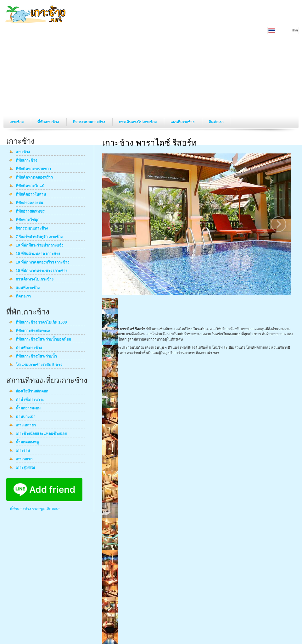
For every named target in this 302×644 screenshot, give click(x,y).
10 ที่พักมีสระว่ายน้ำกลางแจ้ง (39, 246)
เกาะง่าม (23, 451)
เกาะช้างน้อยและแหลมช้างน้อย (41, 434)
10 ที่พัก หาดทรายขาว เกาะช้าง (42, 271)
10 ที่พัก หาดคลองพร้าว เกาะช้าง (42, 263)
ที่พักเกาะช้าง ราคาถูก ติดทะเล (34, 509)
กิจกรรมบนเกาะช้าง (89, 122)
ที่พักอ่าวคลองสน (29, 203)
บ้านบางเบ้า (26, 417)
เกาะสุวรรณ (25, 468)
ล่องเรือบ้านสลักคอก (32, 391)
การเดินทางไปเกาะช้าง (138, 122)
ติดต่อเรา (216, 122)
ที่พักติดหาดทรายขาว (33, 169)
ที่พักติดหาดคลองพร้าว (34, 178)
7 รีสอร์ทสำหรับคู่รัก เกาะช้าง (39, 237)
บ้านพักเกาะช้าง (29, 348)
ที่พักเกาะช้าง (49, 122)
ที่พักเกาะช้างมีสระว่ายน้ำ (36, 357)
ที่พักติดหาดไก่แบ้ (30, 186)
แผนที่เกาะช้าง (183, 122)
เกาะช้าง (17, 122)
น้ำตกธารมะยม (28, 408)
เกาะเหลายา (26, 425)
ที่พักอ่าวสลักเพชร (30, 212)
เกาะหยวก (24, 459)
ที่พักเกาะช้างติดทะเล (33, 331)
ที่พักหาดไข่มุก (28, 220)
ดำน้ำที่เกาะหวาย (30, 400)
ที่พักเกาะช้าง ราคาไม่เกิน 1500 (41, 323)
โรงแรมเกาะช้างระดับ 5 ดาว (39, 365)
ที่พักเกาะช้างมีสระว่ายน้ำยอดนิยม (43, 340)
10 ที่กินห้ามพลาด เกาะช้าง (38, 254)
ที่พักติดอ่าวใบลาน (31, 195)
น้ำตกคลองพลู (27, 442)
